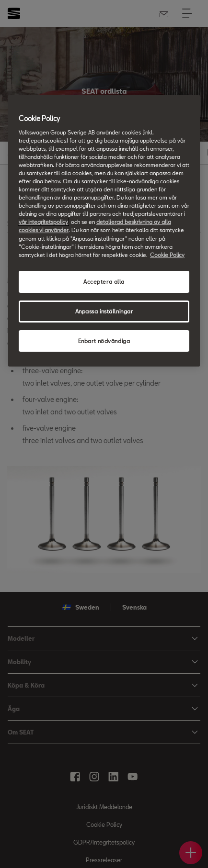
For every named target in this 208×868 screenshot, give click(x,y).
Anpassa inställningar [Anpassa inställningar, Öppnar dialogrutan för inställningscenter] (104, 311)
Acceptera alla (104, 282)
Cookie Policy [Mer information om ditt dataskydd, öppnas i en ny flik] (167, 255)
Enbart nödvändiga (104, 341)
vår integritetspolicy (43, 222)
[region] (104, 231)
